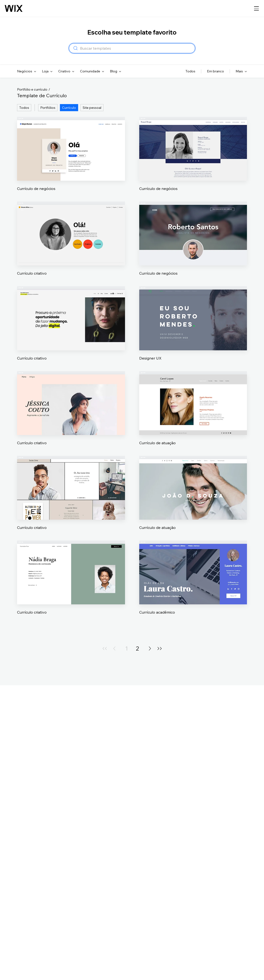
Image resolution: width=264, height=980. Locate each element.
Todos (24, 108)
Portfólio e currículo (32, 89)
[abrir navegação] (256, 9)
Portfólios (48, 108)
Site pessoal (92, 108)
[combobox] (136, 48)
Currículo (69, 108)
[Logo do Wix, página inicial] (14, 9)
